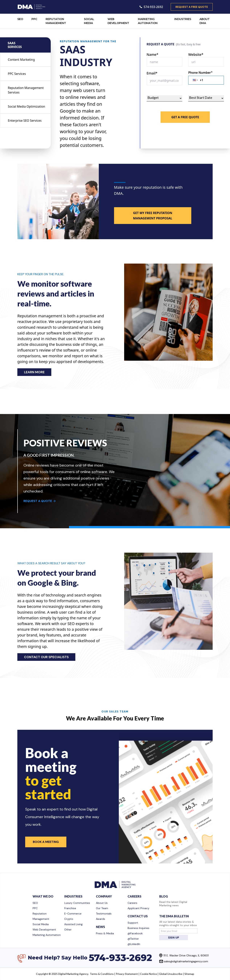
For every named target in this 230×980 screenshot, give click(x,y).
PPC (34, 19)
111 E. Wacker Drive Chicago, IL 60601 (186, 955)
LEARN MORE (34, 372)
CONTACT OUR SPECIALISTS (46, 657)
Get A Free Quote (185, 117)
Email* (152, 73)
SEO (20, 19)
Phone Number (200, 73)
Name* (153, 54)
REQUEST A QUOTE (40, 501)
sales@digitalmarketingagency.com (186, 961)
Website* (196, 54)
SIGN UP (174, 937)
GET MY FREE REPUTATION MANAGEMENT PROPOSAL (153, 216)
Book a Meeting (46, 842)
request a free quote (192, 7)
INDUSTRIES (183, 19)
